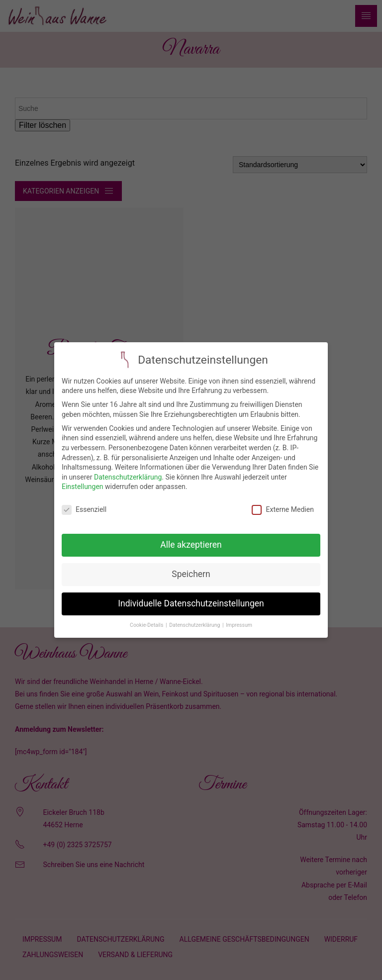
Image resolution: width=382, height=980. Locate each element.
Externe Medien (283, 503)
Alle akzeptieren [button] (191, 538)
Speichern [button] (191, 567)
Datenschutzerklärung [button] (195, 618)
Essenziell (84, 503)
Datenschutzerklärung (128, 470)
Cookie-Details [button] (147, 618)
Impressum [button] (239, 618)
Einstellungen (83, 480)
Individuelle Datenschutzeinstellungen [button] (191, 596)
